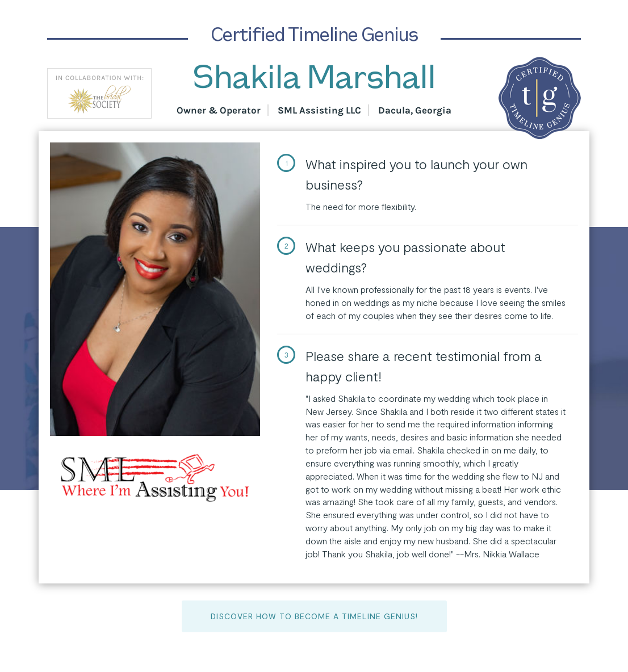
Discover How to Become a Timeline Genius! (314, 616)
